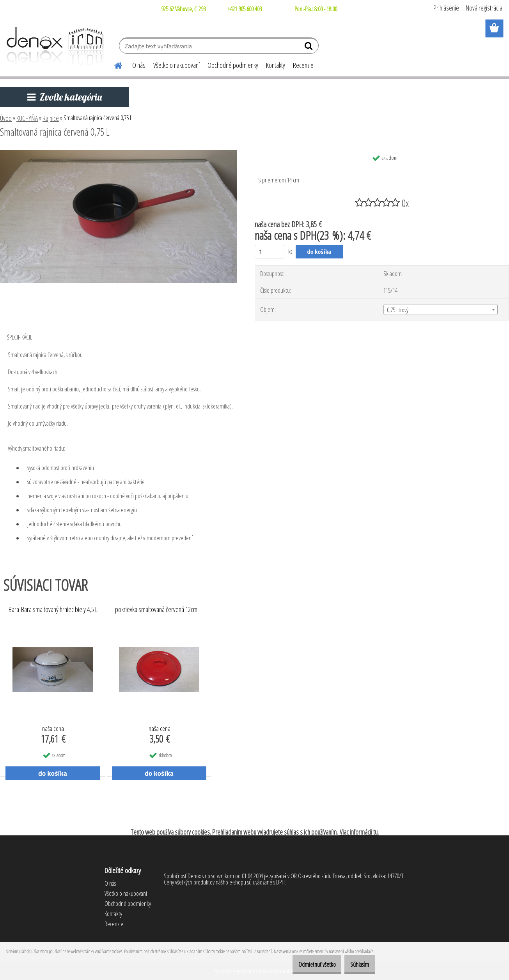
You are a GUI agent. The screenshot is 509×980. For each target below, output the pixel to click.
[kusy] (270, 252)
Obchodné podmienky (233, 65)
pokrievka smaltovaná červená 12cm (156, 610)
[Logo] (54, 47)
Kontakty (276, 65)
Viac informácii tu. (359, 832)
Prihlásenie (446, 8)
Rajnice (51, 118)
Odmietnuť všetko (305, 964)
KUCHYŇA (27, 118)
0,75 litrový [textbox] (398, 310)
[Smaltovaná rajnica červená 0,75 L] (118, 153)
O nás (139, 65)
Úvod (6, 118)
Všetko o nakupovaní (176, 65)
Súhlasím (356, 964)
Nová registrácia (484, 8)
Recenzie (303, 65)
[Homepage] (114, 64)
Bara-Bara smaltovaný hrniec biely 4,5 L (53, 610)
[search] (309, 48)
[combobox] (441, 310)
